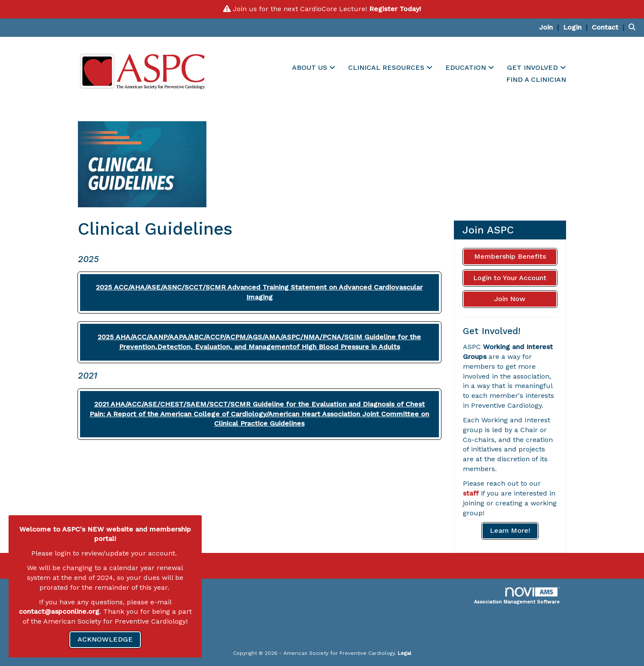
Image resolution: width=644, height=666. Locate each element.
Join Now (510, 299)
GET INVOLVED (534, 67)
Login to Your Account (510, 278)
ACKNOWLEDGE (105, 639)
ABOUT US (311, 67)
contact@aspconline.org (59, 611)
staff (471, 493)
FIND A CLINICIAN (536, 79)
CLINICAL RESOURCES (387, 67)
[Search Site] (633, 27)
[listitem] (550, 27)
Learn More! (510, 530)
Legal (405, 653)
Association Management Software (517, 596)
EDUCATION (467, 67)
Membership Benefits (510, 256)
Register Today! (395, 9)
